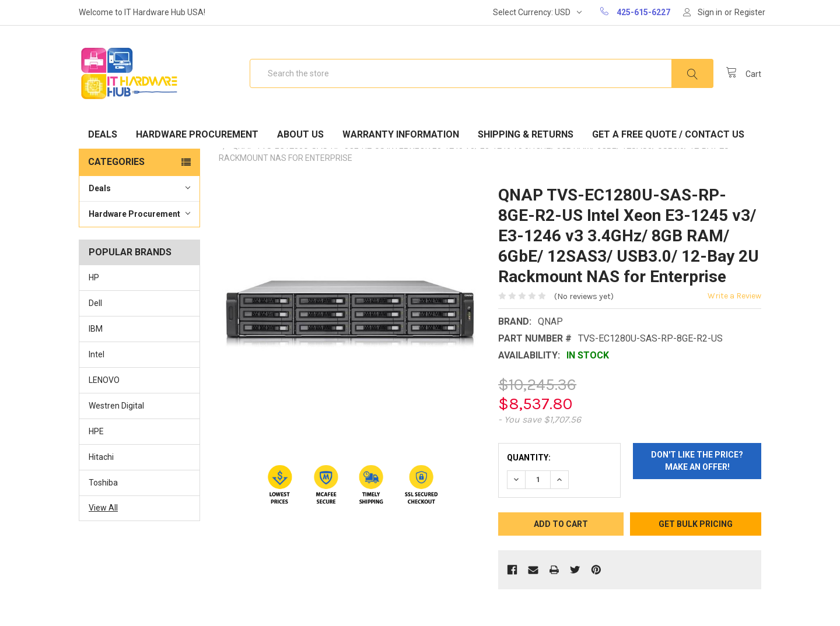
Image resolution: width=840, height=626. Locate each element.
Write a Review (734, 296)
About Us (300, 134)
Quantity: (529, 458)
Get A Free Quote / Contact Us (668, 134)
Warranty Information (401, 134)
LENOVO (104, 380)
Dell (95, 303)
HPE (96, 431)
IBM (96, 329)
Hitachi (101, 457)
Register (750, 12)
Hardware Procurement (197, 134)
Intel (97, 354)
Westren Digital (116, 406)
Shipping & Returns (526, 134)
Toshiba (103, 483)
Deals (103, 134)
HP (94, 277)
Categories (116, 162)
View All (103, 508)
